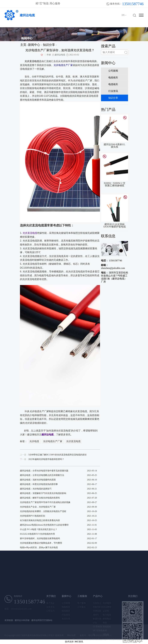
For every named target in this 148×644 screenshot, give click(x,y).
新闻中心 (34, 45)
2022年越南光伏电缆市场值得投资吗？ (42, 459)
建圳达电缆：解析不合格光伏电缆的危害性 (40, 498)
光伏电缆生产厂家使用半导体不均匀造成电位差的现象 (45, 502)
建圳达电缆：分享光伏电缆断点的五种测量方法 (42, 475)
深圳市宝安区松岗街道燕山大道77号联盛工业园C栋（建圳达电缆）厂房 (115, 277)
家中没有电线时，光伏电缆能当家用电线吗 (40, 538)
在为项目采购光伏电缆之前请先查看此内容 (40, 520)
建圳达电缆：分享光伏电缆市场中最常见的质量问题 (44, 471)
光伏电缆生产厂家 (53, 441)
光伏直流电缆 (73, 441)
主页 (23, 45)
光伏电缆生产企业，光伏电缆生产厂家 (38, 507)
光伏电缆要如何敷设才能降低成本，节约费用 (41, 543)
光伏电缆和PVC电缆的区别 (32, 516)
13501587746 (112, 261)
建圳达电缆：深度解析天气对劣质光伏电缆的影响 (43, 493)
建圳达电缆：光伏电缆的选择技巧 (36, 489)
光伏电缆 (35, 441)
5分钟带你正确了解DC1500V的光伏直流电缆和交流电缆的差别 (53, 455)
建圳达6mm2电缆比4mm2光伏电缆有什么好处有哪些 (44, 525)
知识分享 (49, 45)
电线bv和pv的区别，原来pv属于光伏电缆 (39, 548)
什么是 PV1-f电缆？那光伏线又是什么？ (39, 529)
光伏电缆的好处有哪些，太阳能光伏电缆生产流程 (43, 511)
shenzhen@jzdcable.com (113, 267)
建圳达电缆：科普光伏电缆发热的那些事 (39, 484)
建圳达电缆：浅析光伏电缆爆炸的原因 (38, 480)
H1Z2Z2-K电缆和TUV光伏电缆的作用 (37, 534)
